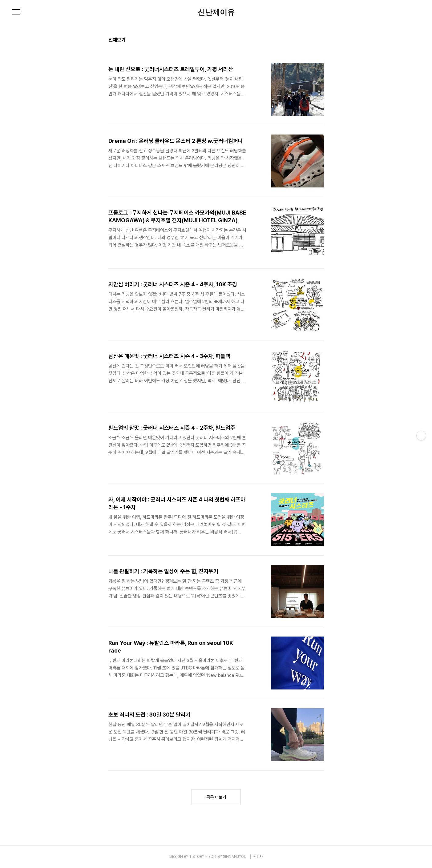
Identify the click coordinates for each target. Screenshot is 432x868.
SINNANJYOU (235, 857)
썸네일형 (312, 41)
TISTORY (197, 857)
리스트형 (320, 41)
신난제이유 (216, 12)
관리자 (258, 857)
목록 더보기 (216, 797)
